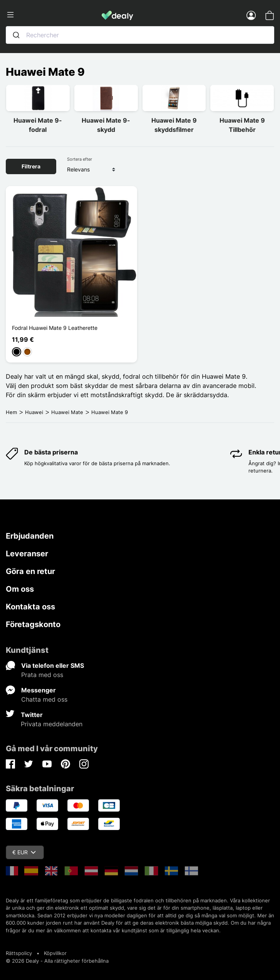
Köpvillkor (55, 953)
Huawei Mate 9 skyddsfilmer (174, 125)
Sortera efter (80, 159)
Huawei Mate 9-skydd (106, 125)
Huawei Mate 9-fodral (38, 125)
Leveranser (27, 554)
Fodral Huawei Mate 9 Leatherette (55, 328)
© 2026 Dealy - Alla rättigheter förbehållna (57, 961)
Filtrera (31, 166)
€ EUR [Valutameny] (24, 852)
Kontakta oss (30, 607)
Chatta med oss (44, 699)
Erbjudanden (30, 536)
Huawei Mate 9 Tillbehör (242, 125)
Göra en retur (30, 571)
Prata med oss (42, 675)
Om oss (20, 589)
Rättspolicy (19, 953)
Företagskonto (33, 624)
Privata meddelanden (52, 724)
